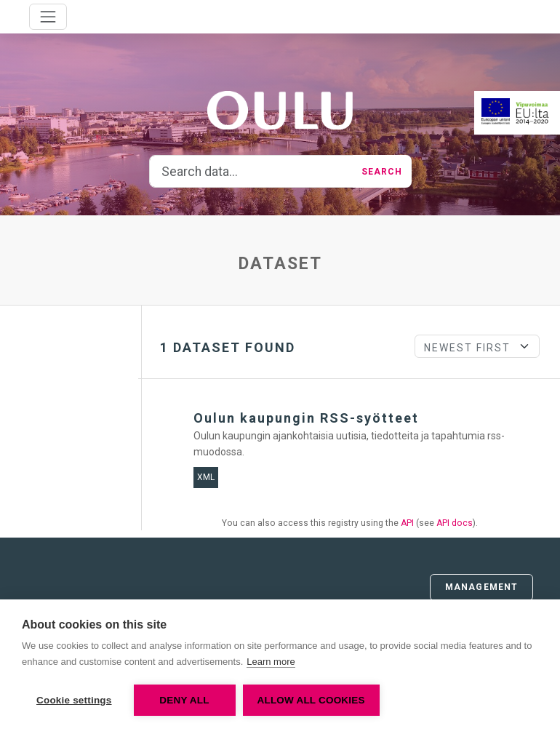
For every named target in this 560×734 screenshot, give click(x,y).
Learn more (271, 662)
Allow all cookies (311, 700)
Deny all (184, 700)
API (407, 523)
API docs (455, 523)
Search (382, 172)
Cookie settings (74, 700)
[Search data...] (251, 172)
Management (481, 587)
